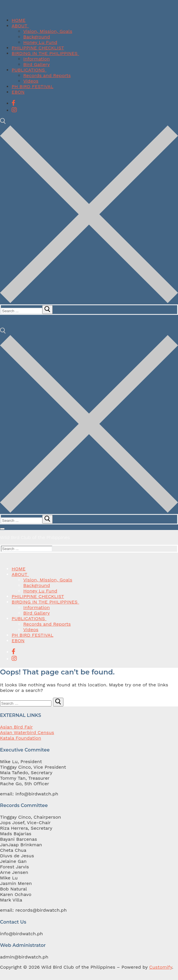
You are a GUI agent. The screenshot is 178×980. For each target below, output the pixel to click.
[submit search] (47, 310)
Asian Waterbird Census (27, 732)
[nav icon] (2, 529)
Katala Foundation (21, 738)
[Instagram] (14, 110)
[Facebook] (14, 103)
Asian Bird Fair (16, 727)
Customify (161, 967)
